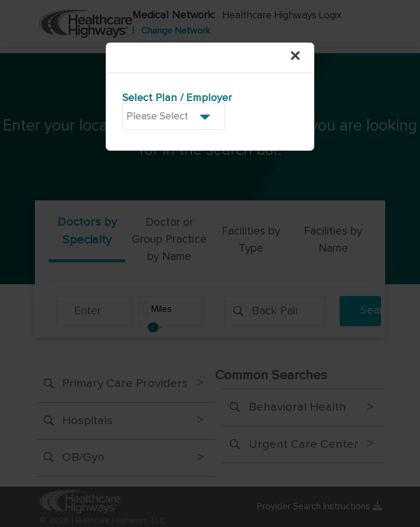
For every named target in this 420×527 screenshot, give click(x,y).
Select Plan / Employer (177, 98)
